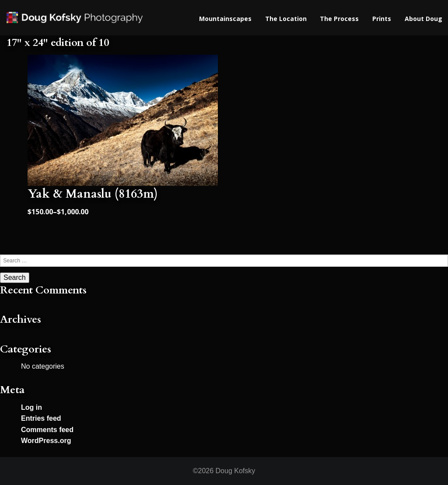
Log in (31, 407)
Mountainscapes (225, 19)
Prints (382, 19)
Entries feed (41, 418)
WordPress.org (46, 441)
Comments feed (47, 430)
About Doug (423, 19)
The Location (286, 19)
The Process (339, 19)
